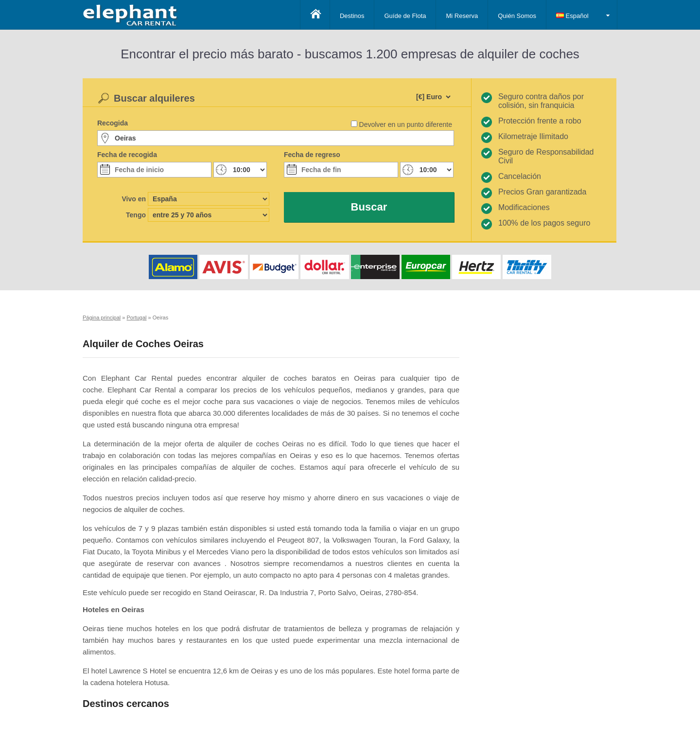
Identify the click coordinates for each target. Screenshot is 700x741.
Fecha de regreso (312, 155)
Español (572, 16)
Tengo (136, 215)
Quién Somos (517, 16)
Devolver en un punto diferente (406, 124)
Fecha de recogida (127, 155)
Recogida (113, 123)
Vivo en (134, 199)
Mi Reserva (462, 16)
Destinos (352, 16)
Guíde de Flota (405, 16)
